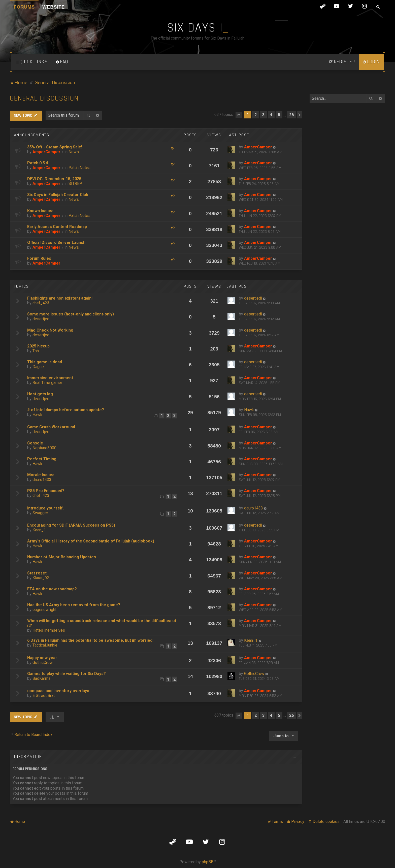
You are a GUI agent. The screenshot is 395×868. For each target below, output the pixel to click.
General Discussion (44, 98)
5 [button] (279, 115)
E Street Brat (44, 696)
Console (35, 443)
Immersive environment (50, 378)
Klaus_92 (41, 578)
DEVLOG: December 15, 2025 (54, 179)
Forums (24, 7)
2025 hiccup (38, 346)
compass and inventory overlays (58, 691)
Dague (38, 367)
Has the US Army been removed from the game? (74, 605)
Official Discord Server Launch (56, 243)
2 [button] (256, 115)
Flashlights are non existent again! (60, 298)
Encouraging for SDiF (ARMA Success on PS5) (71, 525)
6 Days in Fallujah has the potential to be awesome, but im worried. (90, 640)
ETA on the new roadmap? (52, 589)
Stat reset (37, 573)
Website (54, 7)
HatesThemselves (49, 630)
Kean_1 (39, 530)
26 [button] (291, 115)
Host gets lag (40, 394)
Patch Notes (79, 168)
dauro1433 (42, 480)
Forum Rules (39, 258)
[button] (239, 115)
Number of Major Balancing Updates (62, 557)
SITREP (75, 184)
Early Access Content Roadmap (57, 227)
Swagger (40, 513)
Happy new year (42, 658)
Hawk (37, 415)
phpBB (208, 862)
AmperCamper (46, 152)
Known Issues (40, 211)
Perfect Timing (42, 459)
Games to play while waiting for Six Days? (67, 674)
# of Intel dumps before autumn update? (66, 410)
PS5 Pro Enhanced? (46, 491)
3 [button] (263, 115)
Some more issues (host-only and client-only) (71, 314)
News (74, 152)
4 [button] (271, 115)
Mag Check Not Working (50, 330)
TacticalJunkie (45, 645)
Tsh (36, 351)
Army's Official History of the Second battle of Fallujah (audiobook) (91, 541)
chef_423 (41, 303)
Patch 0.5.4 (38, 163)
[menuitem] (62, 62)
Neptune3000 (44, 448)
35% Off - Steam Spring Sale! (55, 147)
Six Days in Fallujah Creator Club (58, 195)
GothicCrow (43, 663)
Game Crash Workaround (51, 427)
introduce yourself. (45, 508)
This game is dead (45, 362)
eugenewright (44, 610)
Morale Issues (41, 475)
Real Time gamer (47, 383)
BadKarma (41, 678)
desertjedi (253, 298)
